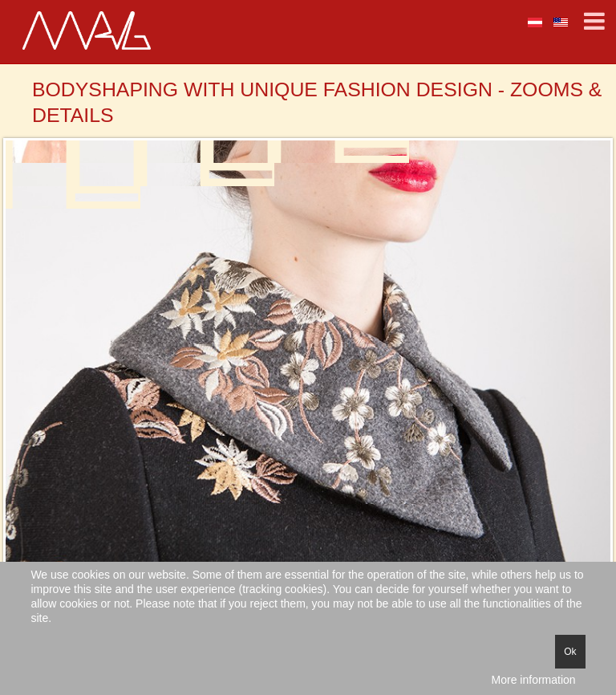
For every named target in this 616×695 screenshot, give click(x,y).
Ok (570, 652)
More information (534, 680)
